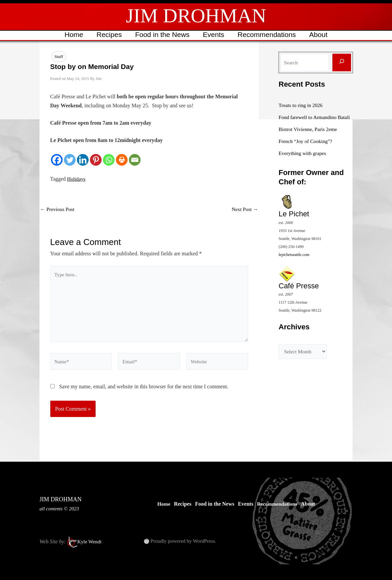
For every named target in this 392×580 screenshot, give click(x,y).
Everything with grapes (304, 161)
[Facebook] (57, 160)
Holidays (77, 179)
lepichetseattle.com (294, 262)
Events (214, 34)
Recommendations (268, 34)
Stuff (59, 56)
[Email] (135, 160)
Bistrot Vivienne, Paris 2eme (309, 137)
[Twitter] (70, 160)
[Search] (342, 62)
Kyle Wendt (90, 541)
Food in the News (162, 34)
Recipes (108, 34)
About (320, 34)
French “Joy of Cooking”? (307, 149)
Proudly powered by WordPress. (185, 541)
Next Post (244, 210)
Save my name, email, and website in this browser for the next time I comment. (144, 391)
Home (72, 34)
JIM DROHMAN (196, 16)
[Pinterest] (96, 160)
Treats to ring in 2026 (302, 105)
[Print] (122, 160)
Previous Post (58, 210)
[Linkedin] (83, 160)
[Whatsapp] (109, 160)
